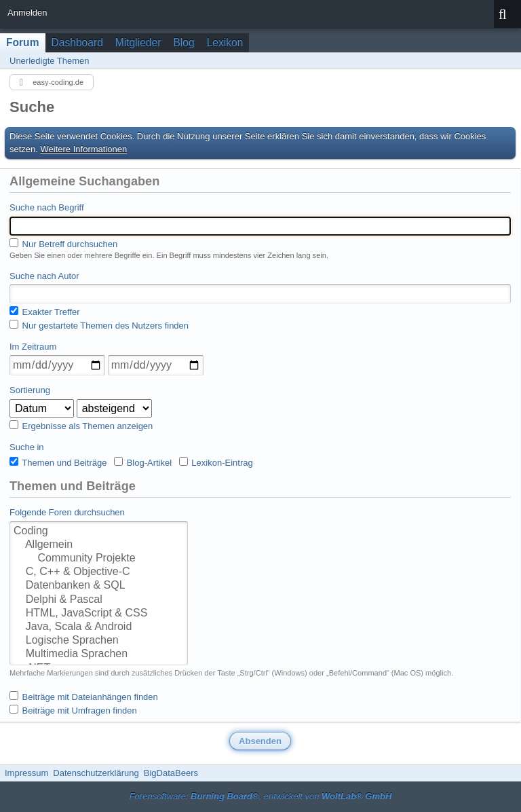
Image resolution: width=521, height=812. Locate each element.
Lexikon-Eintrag (216, 462)
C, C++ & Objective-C (99, 572)
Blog (184, 42)
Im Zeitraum (33, 347)
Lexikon (225, 42)
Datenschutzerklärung (96, 773)
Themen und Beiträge (58, 462)
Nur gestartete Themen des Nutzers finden (99, 325)
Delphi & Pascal (99, 600)
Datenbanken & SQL (99, 586)
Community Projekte (99, 559)
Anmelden (27, 13)
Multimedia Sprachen (99, 654)
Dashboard (77, 42)
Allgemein (99, 545)
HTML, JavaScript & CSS (99, 614)
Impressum (26, 773)
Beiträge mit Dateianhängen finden (84, 697)
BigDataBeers (171, 773)
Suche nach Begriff (47, 207)
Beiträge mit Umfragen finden (73, 710)
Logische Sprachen (99, 641)
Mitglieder (138, 42)
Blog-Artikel (143, 462)
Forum (23, 42)
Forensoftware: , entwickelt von (261, 796)
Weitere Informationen (84, 149)
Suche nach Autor (44, 276)
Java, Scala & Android (99, 627)
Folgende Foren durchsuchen (67, 512)
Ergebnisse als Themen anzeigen (81, 426)
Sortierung (30, 390)
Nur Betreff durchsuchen (63, 244)
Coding (99, 532)
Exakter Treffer (45, 312)
